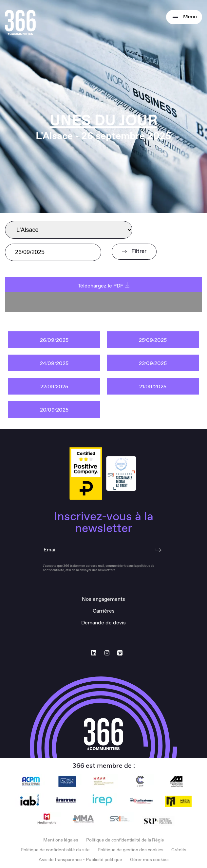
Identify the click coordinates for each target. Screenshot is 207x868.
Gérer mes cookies (149, 860)
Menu (184, 17)
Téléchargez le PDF (104, 286)
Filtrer (134, 252)
